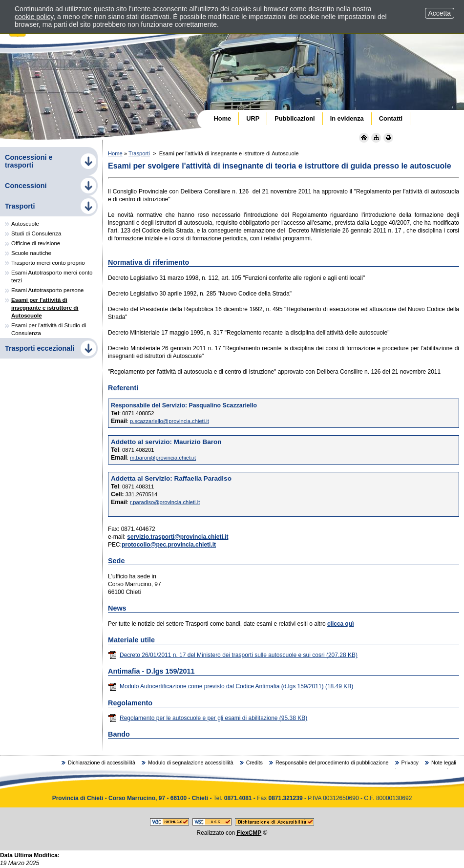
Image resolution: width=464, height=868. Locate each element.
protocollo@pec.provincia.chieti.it (169, 545)
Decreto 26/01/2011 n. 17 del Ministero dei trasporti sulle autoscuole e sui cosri (233, 655)
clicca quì (341, 624)
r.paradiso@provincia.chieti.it (165, 502)
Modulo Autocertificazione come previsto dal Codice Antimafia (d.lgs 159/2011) (231, 686)
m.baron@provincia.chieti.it (163, 458)
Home (115, 153)
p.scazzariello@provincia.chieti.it (169, 421)
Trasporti (139, 153)
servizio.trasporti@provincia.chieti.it (178, 537)
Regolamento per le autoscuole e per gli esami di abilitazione (208, 718)
